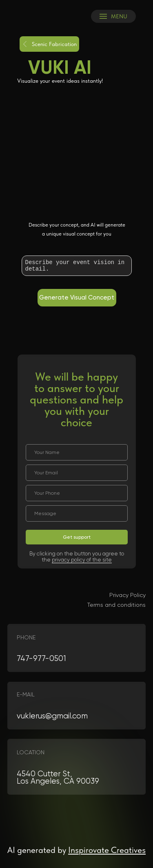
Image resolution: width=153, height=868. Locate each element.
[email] (77, 473)
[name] (77, 452)
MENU (119, 16)
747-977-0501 (41, 659)
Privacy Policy (127, 595)
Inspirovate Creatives (107, 850)
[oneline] (77, 513)
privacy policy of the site (82, 560)
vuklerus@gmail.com (52, 716)
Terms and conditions (116, 605)
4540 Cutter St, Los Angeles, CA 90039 (58, 778)
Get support (77, 537)
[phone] (77, 493)
